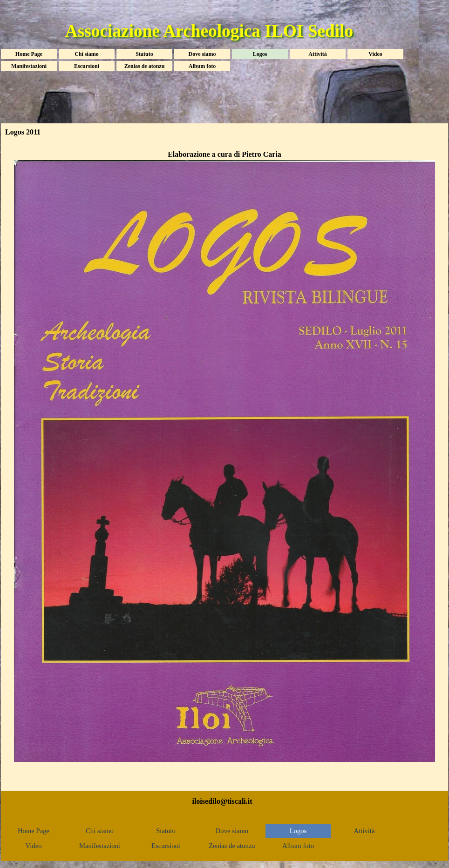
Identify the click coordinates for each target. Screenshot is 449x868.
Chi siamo (87, 54)
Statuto (144, 54)
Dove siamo (202, 54)
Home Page (29, 54)
